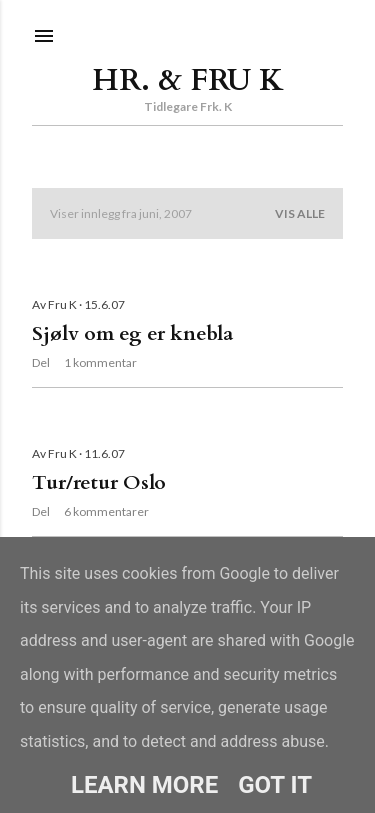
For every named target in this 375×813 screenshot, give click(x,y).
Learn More (144, 785)
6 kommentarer (106, 511)
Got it (275, 785)
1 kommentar (100, 362)
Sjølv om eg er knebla (132, 333)
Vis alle (300, 213)
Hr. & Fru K (188, 80)
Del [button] (41, 362)
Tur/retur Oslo (99, 482)
